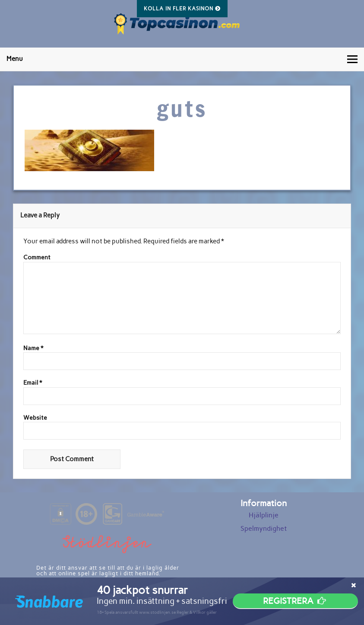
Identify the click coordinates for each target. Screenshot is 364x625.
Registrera (295, 601)
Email (33, 383)
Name (33, 348)
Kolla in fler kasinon (182, 9)
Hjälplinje (264, 515)
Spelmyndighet (264, 528)
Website (35, 418)
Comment (37, 258)
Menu (15, 59)
